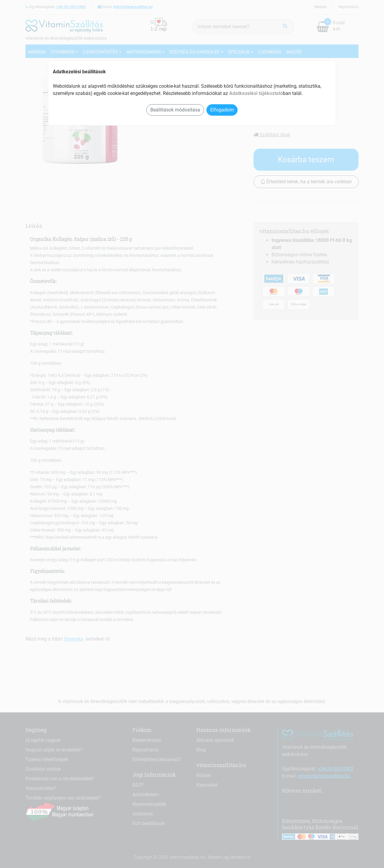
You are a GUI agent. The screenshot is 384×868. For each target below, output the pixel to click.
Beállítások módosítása (175, 110)
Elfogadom (222, 110)
